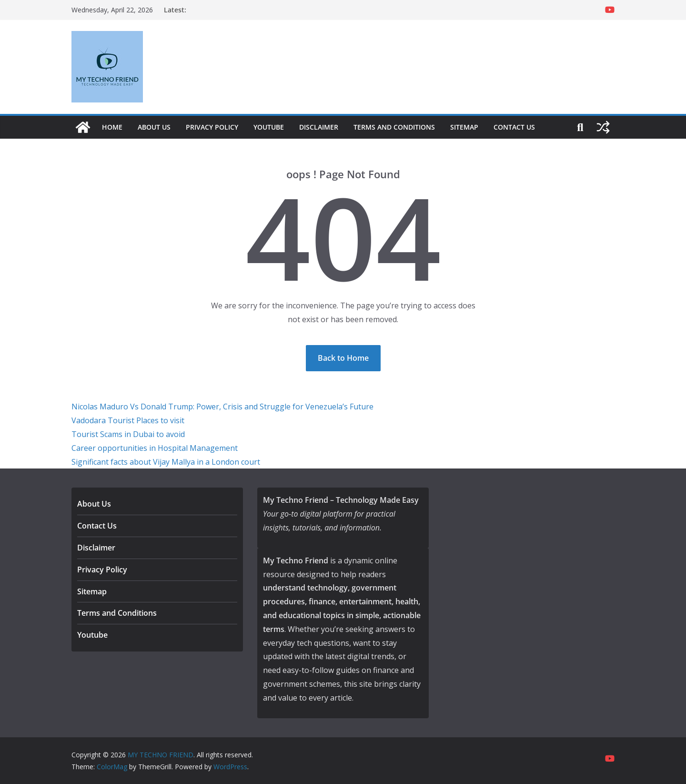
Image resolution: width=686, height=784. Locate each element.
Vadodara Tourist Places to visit (128, 420)
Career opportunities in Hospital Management (155, 448)
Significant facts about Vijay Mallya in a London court (166, 462)
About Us (154, 127)
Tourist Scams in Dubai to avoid (128, 434)
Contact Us (514, 127)
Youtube (269, 127)
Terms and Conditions (394, 127)
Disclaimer (319, 127)
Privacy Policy (212, 127)
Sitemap (464, 127)
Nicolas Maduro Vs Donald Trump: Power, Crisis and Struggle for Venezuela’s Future (222, 407)
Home (112, 127)
